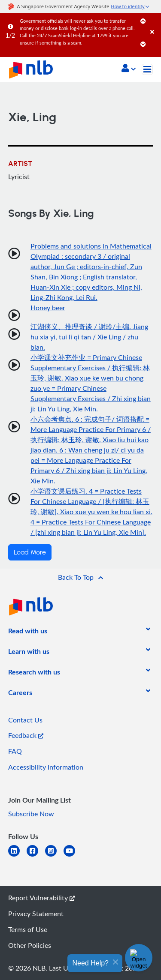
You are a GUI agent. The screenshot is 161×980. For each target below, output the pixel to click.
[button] (129, 69)
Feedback (26, 735)
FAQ (15, 751)
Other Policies (30, 945)
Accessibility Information (46, 767)
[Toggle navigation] (147, 69)
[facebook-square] (36, 856)
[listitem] (28, 632)
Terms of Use (28, 929)
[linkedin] (17, 856)
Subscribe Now (31, 814)
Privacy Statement (36, 914)
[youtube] (73, 856)
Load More (30, 552)
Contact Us (25, 720)
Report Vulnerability (41, 898)
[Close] (154, 23)
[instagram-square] (54, 856)
